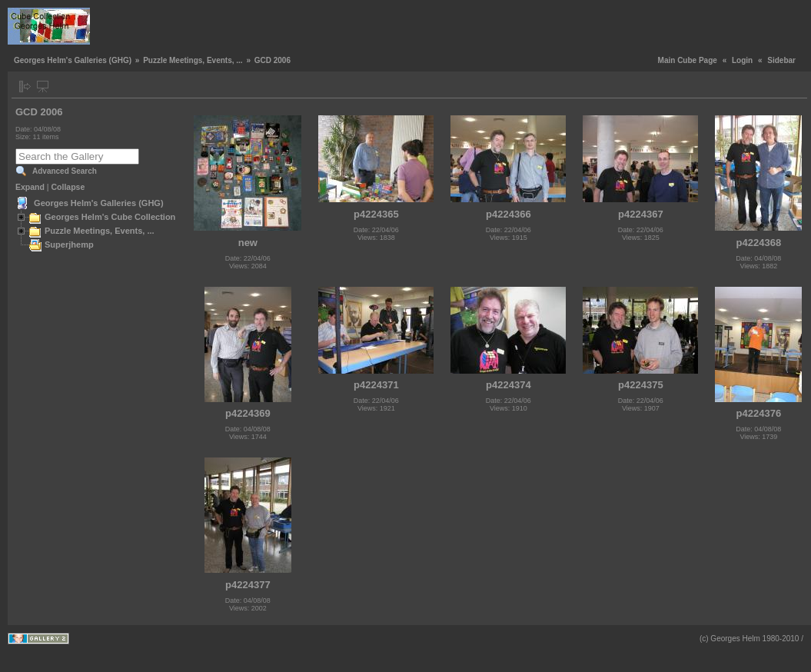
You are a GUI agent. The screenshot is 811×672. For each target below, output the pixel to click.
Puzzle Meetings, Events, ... (193, 60)
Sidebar (781, 60)
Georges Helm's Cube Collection (110, 217)
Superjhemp (69, 245)
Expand (30, 187)
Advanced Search (65, 171)
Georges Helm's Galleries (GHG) (73, 60)
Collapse (68, 187)
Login (742, 60)
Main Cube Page (688, 60)
